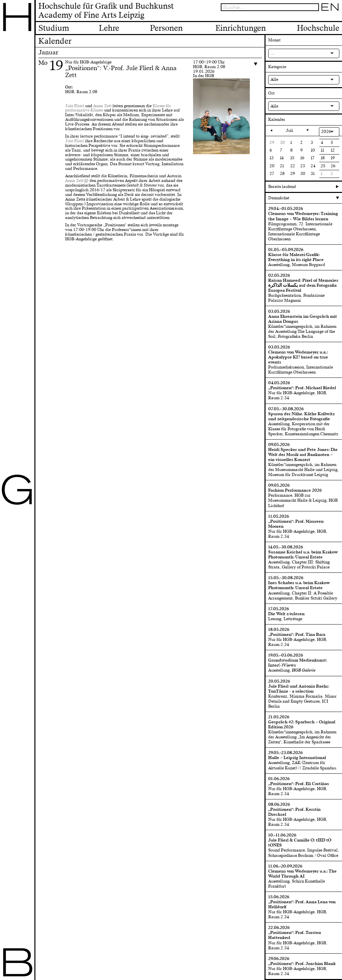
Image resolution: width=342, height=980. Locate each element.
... (273, 53)
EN (330, 7)
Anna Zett (102, 106)
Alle (274, 79)
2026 (326, 132)
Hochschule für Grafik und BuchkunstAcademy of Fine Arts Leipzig (106, 11)
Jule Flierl (75, 106)
